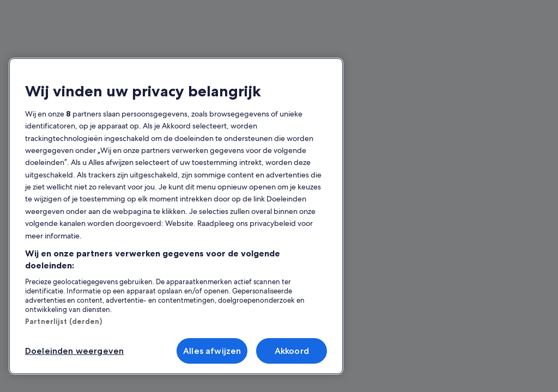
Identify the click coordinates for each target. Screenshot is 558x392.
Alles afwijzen (212, 351)
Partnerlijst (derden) (63, 321)
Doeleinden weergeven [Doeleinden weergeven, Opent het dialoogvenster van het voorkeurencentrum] (74, 351)
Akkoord (292, 351)
